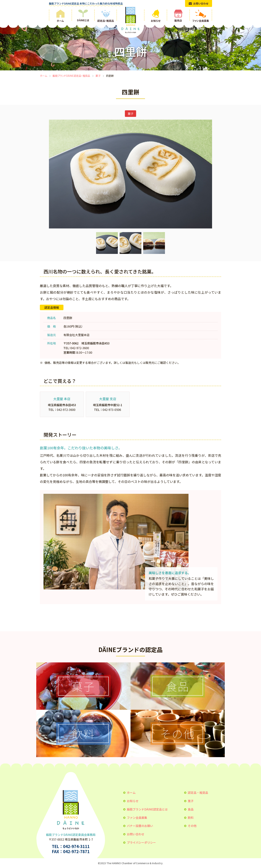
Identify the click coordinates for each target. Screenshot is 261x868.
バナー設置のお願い (140, 826)
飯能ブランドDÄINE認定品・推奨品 (71, 76)
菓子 (98, 76)
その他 (192, 826)
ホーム (43, 76)
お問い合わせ (136, 834)
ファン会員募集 (137, 818)
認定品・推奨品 (198, 793)
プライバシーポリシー (141, 842)
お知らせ (133, 801)
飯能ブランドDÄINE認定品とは (147, 809)
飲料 (191, 818)
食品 (191, 809)
